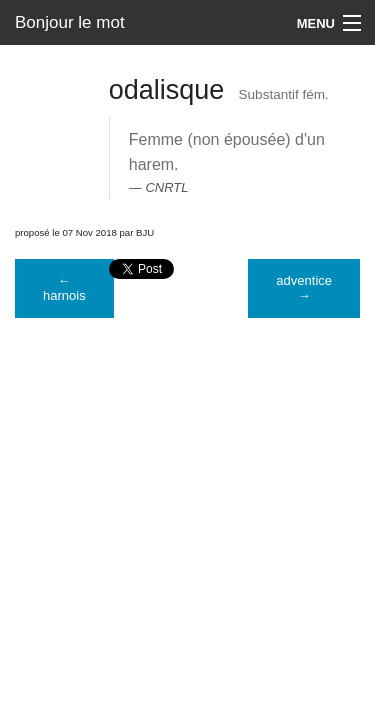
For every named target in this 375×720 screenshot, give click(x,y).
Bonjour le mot (70, 22)
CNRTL (166, 187)
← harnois (64, 288)
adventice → (304, 288)
